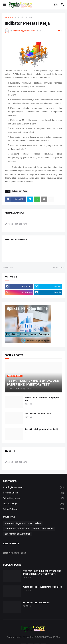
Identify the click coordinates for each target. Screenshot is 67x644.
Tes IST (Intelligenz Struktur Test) (41, 429)
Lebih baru (8, 268)
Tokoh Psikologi (33, 509)
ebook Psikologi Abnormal (17, 534)
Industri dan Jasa (24, 18)
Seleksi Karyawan (33, 498)
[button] (4, 5)
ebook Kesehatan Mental (17, 529)
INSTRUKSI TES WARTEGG (38, 413)
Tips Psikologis (33, 504)
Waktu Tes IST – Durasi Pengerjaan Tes (42, 399)
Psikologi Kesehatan (33, 487)
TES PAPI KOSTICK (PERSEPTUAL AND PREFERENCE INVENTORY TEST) (42, 572)
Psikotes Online (33, 493)
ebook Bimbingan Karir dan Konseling (23, 523)
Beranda (9, 18)
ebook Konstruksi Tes (43, 529)
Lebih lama (58, 268)
